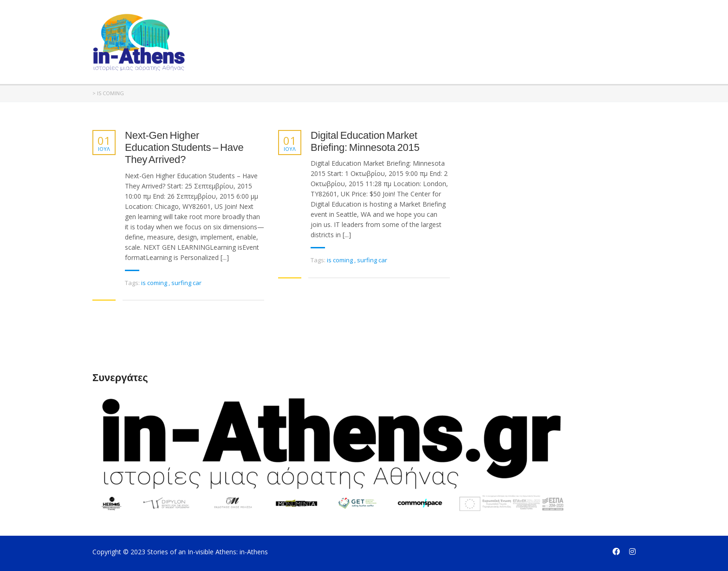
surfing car (186, 283)
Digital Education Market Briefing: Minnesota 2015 (365, 141)
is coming (155, 283)
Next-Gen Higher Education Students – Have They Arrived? (184, 148)
